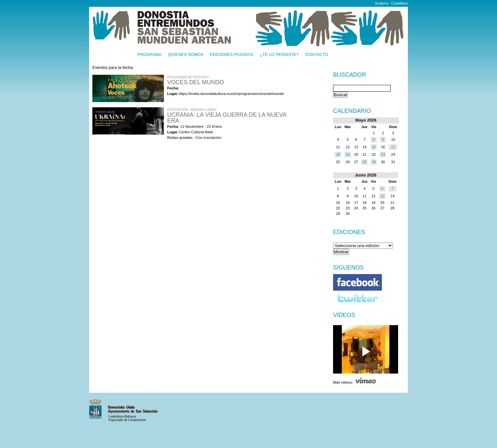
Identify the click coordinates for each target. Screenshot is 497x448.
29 (374, 162)
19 (348, 154)
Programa (149, 55)
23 (383, 154)
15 (374, 147)
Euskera (382, 3)
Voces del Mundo (195, 82)
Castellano (400, 3)
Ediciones (349, 232)
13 (382, 196)
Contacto (317, 55)
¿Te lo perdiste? (279, 55)
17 (393, 147)
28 (364, 162)
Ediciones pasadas (231, 55)
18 (338, 154)
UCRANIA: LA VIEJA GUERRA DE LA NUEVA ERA (227, 118)
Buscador (349, 75)
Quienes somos (186, 55)
